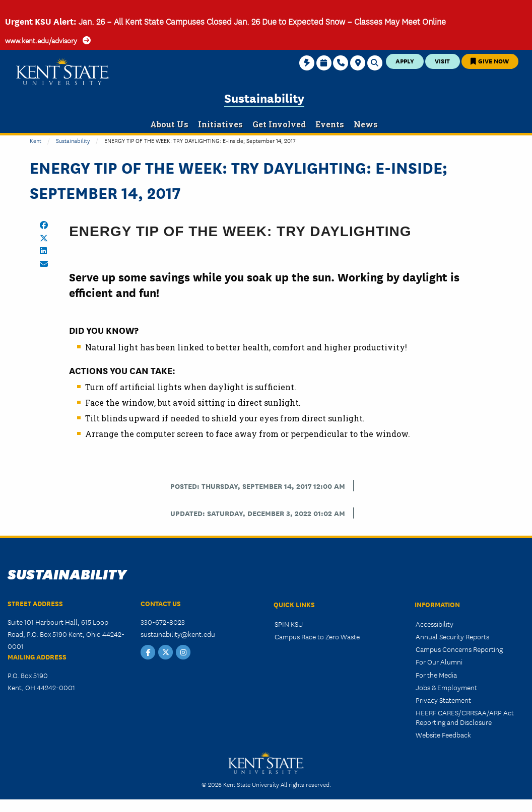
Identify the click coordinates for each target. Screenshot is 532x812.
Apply (405, 61)
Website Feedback (443, 734)
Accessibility (435, 624)
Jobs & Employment (446, 687)
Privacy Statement (443, 700)
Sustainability (264, 97)
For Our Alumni (439, 661)
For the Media (436, 675)
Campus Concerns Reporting (459, 649)
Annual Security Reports (452, 636)
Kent (36, 140)
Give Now (490, 61)
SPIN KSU (289, 624)
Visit (442, 61)
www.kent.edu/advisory (41, 40)
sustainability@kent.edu (178, 634)
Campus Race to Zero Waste (317, 636)
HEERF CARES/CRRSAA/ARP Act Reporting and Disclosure (465, 717)
